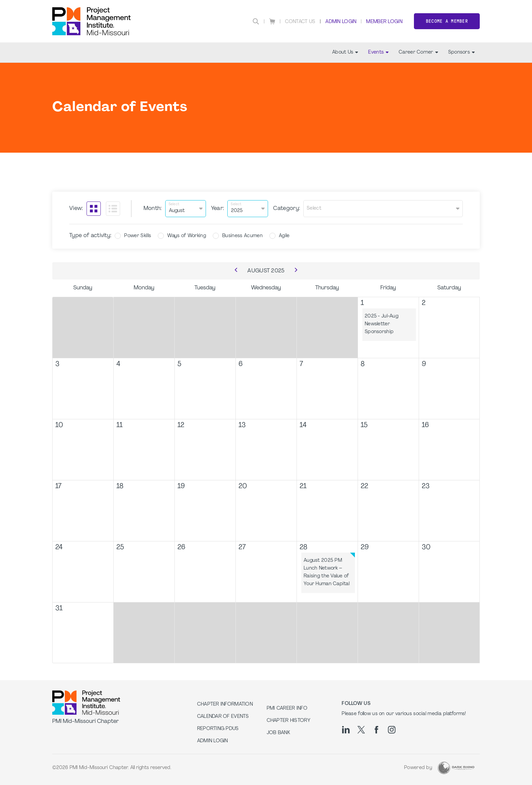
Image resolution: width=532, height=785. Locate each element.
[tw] (361, 730)
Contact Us (300, 22)
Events (378, 52)
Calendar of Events (223, 717)
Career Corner (418, 52)
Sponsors (461, 52)
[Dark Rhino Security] (456, 768)
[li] (346, 730)
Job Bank (278, 733)
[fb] (376, 730)
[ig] (392, 730)
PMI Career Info (287, 709)
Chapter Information (225, 704)
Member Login (384, 22)
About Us (345, 52)
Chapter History (289, 721)
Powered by (418, 768)
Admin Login (341, 22)
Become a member (447, 21)
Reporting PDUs (218, 729)
